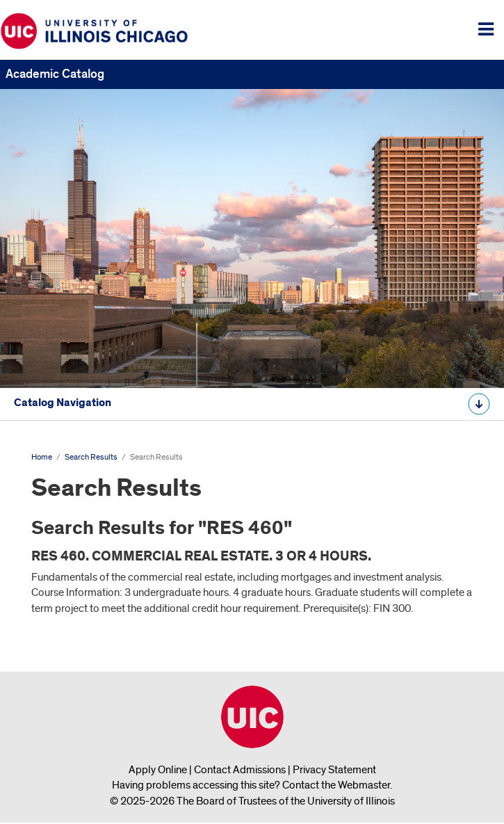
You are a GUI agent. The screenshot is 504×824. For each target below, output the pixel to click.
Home (42, 457)
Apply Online (158, 770)
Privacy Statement (334, 770)
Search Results (91, 457)
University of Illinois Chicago (252, 717)
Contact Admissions (240, 770)
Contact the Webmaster (336, 785)
